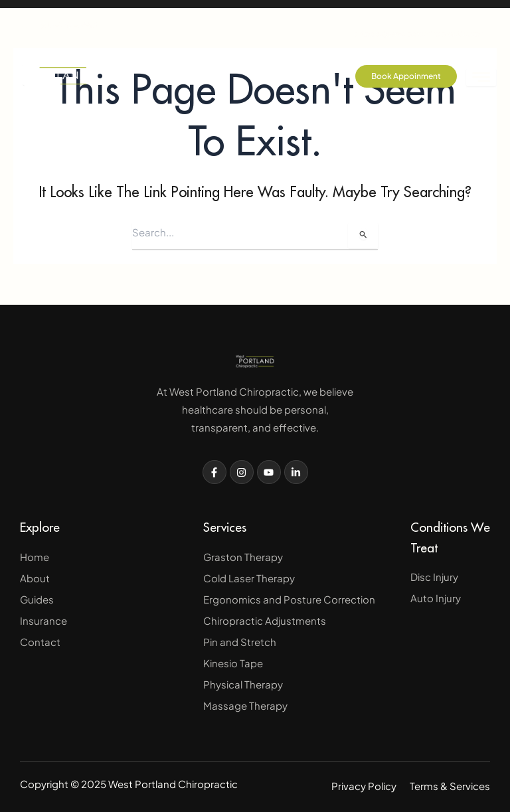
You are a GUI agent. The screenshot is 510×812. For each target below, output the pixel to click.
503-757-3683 (58, 25)
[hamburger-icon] (481, 77)
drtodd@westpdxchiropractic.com (420, 23)
